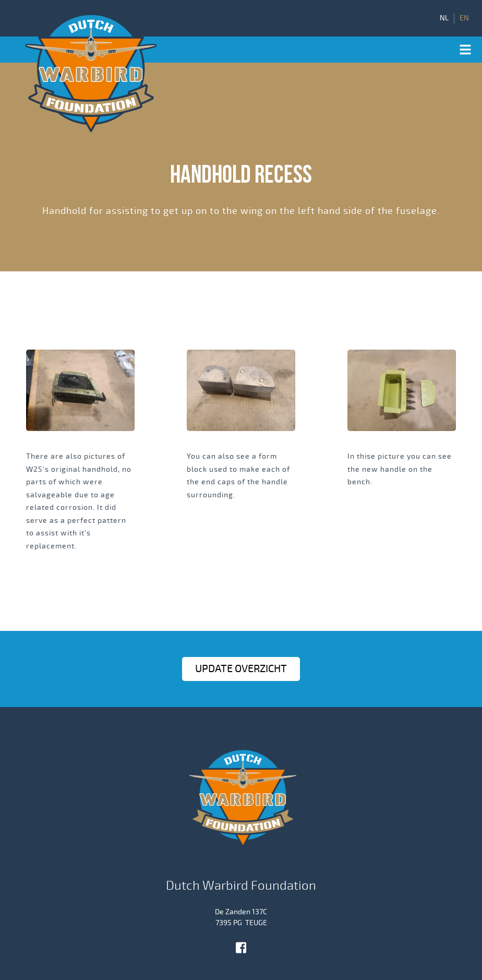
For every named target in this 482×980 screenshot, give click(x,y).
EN (464, 18)
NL (444, 18)
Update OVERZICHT (241, 669)
